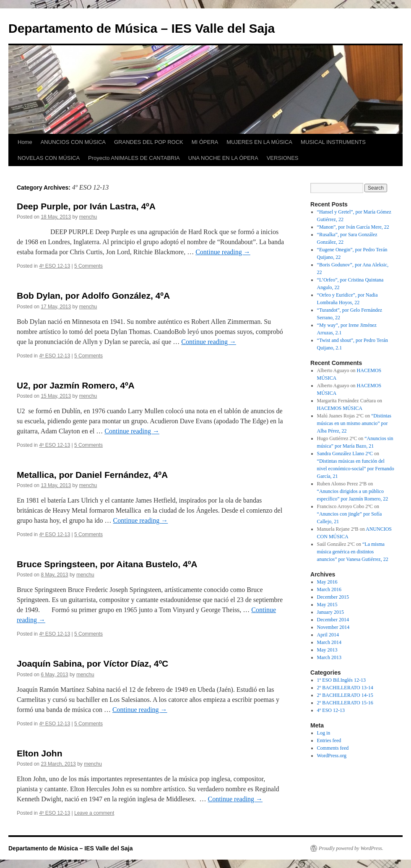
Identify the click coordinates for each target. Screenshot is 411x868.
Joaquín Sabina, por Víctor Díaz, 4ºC (92, 663)
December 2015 (333, 597)
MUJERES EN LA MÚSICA (259, 142)
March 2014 (329, 642)
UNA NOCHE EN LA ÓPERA (223, 158)
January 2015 (330, 612)
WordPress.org (332, 756)
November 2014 (333, 627)
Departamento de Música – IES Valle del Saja (142, 28)
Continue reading (223, 252)
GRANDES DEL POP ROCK (149, 142)
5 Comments (88, 266)
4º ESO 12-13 (55, 266)
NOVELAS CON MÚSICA (49, 158)
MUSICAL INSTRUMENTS (333, 142)
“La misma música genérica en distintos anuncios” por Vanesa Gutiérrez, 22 (353, 552)
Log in (324, 733)
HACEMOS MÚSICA (340, 408)
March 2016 (329, 589)
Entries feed (329, 740)
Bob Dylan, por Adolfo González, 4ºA (93, 296)
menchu (88, 217)
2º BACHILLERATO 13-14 (345, 688)
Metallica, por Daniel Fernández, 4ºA (92, 475)
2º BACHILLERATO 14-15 (345, 695)
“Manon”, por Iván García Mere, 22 (353, 227)
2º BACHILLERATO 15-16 (345, 703)
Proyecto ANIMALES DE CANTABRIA (134, 158)
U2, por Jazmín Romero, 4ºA (76, 385)
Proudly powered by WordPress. (351, 848)
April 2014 (328, 635)
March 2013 (329, 657)
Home (25, 142)
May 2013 (327, 650)
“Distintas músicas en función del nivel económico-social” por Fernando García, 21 (356, 469)
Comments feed (333, 748)
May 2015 (327, 605)
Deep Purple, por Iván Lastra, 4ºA (86, 206)
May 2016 (327, 582)
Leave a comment (94, 813)
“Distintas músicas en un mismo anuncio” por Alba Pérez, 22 (354, 423)
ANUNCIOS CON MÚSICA (73, 142)
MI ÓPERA (205, 142)
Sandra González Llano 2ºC (345, 454)
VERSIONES (283, 158)
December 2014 (333, 620)
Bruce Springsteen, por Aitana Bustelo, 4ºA (107, 564)
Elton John (40, 753)
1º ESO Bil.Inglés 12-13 (341, 680)
